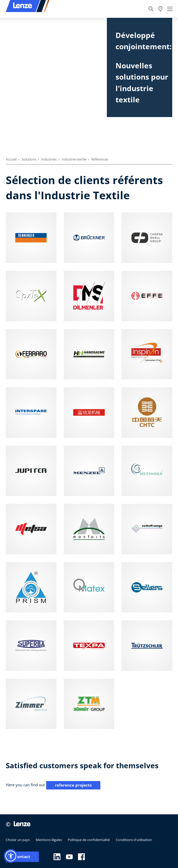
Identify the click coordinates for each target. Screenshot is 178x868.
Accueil (11, 159)
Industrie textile (74, 159)
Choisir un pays (18, 840)
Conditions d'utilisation (134, 840)
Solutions (29, 159)
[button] (11, 856)
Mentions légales (49, 840)
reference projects (73, 785)
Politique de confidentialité (89, 840)
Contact (22, 857)
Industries (49, 159)
